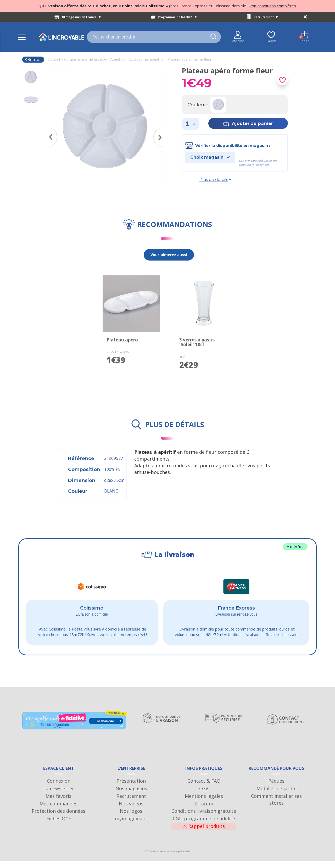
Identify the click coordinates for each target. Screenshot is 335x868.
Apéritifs (117, 59)
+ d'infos (295, 547)
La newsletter (59, 795)
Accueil (54, 59)
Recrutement (266, 17)
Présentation (131, 788)
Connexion (59, 788)
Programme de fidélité (177, 17)
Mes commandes (58, 810)
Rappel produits (204, 833)
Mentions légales (204, 803)
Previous (50, 130)
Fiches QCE (59, 825)
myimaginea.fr (131, 825)
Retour (33, 59)
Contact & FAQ (204, 788)
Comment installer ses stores (276, 806)
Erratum (204, 810)
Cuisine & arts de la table (85, 59)
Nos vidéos (131, 810)
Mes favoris (58, 803)
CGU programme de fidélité (204, 825)
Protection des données (58, 818)
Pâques (276, 788)
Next (161, 130)
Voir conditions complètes (273, 6)
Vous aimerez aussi (169, 255)
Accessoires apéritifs (146, 59)
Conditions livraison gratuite (204, 818)
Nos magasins (131, 795)
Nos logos (131, 818)
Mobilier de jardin (277, 795)
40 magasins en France (81, 17)
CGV (204, 795)
